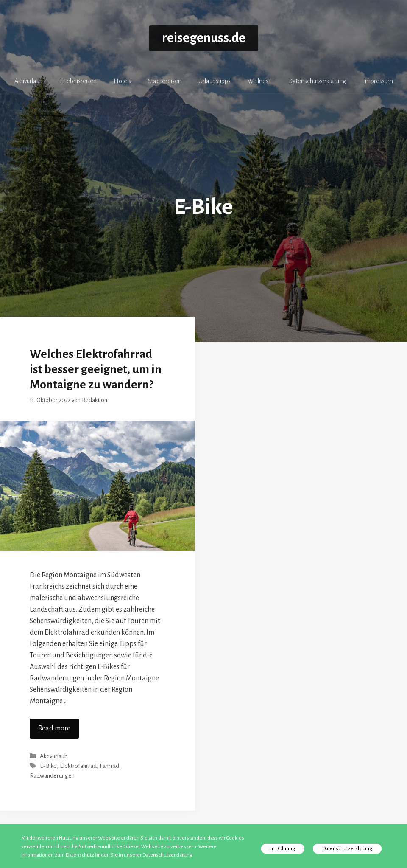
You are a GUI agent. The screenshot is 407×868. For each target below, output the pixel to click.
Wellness (259, 81)
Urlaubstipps (215, 81)
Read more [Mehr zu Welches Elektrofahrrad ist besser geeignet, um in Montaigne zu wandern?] (54, 728)
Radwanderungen (52, 776)
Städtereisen (165, 81)
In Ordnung (283, 849)
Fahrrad (109, 766)
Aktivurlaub (29, 81)
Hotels (122, 81)
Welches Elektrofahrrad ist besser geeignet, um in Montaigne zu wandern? (96, 369)
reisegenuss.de (204, 38)
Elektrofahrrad (78, 766)
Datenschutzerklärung (317, 81)
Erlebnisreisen (78, 81)
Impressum (378, 81)
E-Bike (48, 766)
